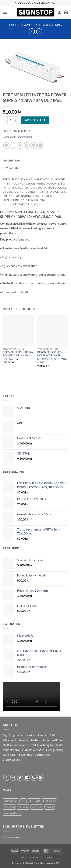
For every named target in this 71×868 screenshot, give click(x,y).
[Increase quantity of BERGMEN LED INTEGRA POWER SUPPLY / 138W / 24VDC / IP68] (16, 120)
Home (13, 25)
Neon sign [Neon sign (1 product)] (37, 807)
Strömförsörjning (49, 25)
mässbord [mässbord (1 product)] (9, 807)
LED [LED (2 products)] (23, 801)
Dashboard (26, 857)
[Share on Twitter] (20, 145)
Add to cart (35, 120)
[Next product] (32, 31)
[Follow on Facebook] (6, 778)
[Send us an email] (27, 778)
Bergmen (27, 25)
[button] (5, 12)
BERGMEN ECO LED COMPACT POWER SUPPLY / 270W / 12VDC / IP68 (52, 357)
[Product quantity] (10, 120)
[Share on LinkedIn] (40, 145)
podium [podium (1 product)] (50, 807)
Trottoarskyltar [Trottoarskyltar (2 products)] (12, 813)
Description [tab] (11, 161)
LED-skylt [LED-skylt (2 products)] (34, 801)
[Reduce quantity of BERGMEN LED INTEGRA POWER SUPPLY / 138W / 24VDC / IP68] (5, 120)
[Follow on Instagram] (13, 778)
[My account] (59, 12)
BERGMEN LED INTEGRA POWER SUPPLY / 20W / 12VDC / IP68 (18, 356)
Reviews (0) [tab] (10, 168)
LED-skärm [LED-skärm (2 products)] (49, 801)
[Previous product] (39, 31)
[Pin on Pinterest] (34, 145)
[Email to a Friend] (27, 145)
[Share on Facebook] (13, 145)
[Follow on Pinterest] (40, 778)
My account (44, 857)
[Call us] (34, 778)
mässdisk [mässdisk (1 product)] (23, 807)
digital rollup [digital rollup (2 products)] (11, 801)
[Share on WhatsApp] (6, 145)
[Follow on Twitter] (20, 778)
